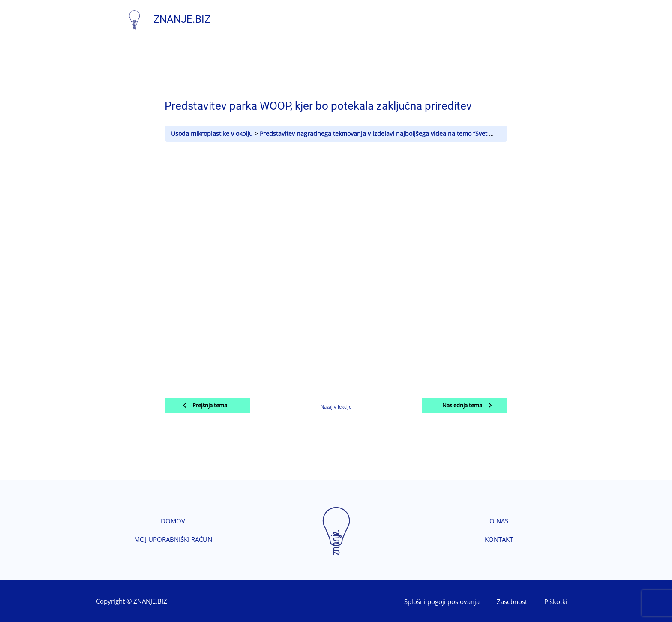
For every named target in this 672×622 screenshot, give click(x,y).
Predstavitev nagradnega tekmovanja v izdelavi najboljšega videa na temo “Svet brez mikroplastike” (403, 133)
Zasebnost (512, 601)
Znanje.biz (182, 19)
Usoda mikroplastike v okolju (213, 133)
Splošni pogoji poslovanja (442, 601)
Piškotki (556, 601)
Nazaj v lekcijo (336, 406)
